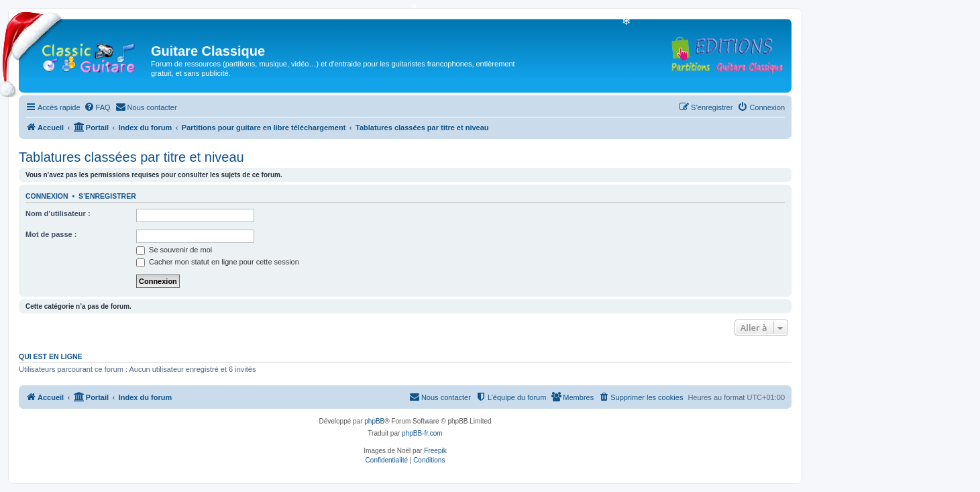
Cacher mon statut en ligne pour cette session (218, 262)
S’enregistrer (107, 196)
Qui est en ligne (51, 356)
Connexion (47, 196)
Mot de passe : (51, 234)
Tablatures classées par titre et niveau (131, 157)
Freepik (435, 451)
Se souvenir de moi (174, 250)
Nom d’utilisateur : (58, 213)
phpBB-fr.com (422, 433)
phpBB (374, 421)
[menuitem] (97, 107)
